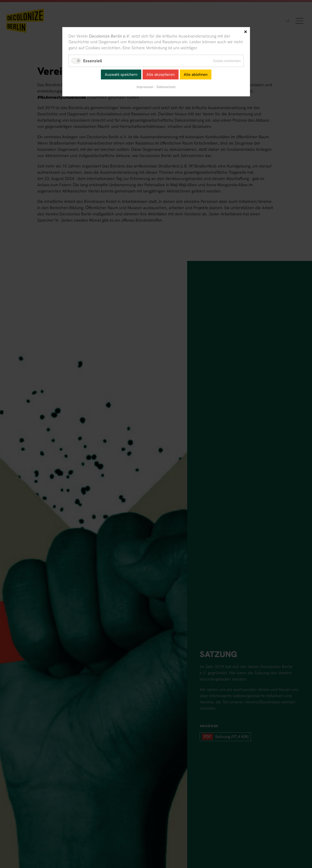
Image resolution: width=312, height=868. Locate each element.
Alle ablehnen (196, 74)
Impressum (145, 87)
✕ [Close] (245, 32)
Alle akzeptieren (161, 74)
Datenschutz (166, 87)
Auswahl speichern (121, 74)
